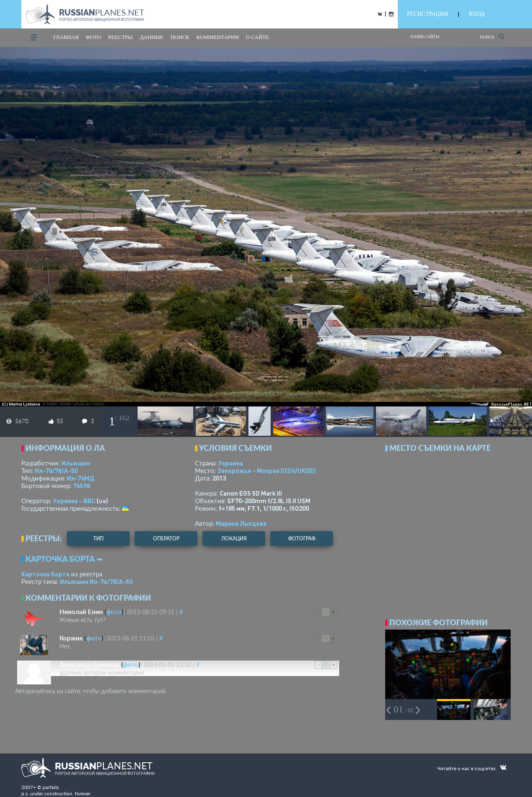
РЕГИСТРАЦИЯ (427, 14)
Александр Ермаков (90, 664)
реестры (120, 37)
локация (234, 539)
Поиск (492, 37)
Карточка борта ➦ (64, 559)
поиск (180, 37)
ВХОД (477, 14)
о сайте (257, 37)
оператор (166, 539)
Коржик (71, 638)
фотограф (302, 539)
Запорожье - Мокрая (267, 470)
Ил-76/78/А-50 (56, 470)
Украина (231, 463)
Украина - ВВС (74, 501)
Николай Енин (81, 612)
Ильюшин (76, 463)
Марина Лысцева (241, 523)
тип (98, 539)
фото (93, 37)
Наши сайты (425, 37)
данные (151, 37)
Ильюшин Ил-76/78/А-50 (96, 581)
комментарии (218, 37)
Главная (66, 37)
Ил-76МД (81, 478)
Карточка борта (45, 574)
